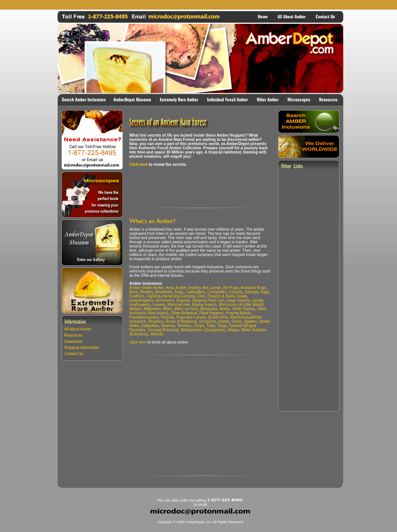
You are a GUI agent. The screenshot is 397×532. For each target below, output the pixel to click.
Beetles (146, 292)
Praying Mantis (238, 313)
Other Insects (244, 309)
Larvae (257, 300)
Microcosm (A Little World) (241, 305)
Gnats (242, 296)
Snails (236, 321)
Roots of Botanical (181, 321)
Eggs (265, 292)
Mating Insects (204, 305)
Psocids (168, 317)
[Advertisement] (200, 5)
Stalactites (150, 326)
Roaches (156, 321)
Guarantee (73, 341)
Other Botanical (184, 313)
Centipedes (217, 292)
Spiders (250, 321)
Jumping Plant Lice (208, 300)
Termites (184, 326)
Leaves (159, 305)
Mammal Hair (179, 305)
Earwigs (251, 292)
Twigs (222, 326)
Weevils (157, 334)
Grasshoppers (141, 300)
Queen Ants (218, 317)
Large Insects (238, 300)
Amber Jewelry (188, 288)
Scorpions (207, 321)
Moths (225, 309)
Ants (170, 288)
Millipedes (152, 309)
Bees (134, 292)
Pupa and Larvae (191, 317)
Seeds (223, 321)
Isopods (183, 300)
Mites (168, 309)
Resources (73, 335)
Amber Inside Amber (147, 288)
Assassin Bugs (253, 288)
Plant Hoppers (211, 313)
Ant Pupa (231, 288)
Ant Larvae (212, 288)
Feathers (137, 296)
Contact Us (74, 354)
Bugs (179, 292)
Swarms (168, 326)
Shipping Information (82, 348)
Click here (139, 164)
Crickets (236, 292)
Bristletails (164, 292)
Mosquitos (209, 309)
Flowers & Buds (221, 296)
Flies (201, 296)
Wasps (233, 330)
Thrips (199, 326)
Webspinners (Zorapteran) (203, 330)
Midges (136, 309)
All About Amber (78, 329)
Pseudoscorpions (144, 317)
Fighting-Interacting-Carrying (171, 296)
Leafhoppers (140, 305)
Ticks (211, 326)
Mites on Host (186, 309)
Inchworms (165, 300)
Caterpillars (195, 292)
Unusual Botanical (163, 330)
